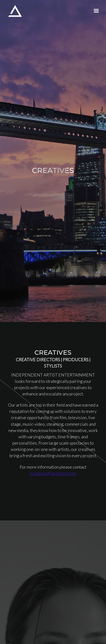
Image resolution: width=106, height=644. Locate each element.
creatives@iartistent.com (53, 473)
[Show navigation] (95, 11)
